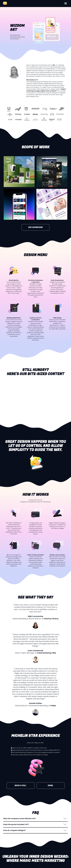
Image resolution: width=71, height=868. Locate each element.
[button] (66, 4)
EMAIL (51, 786)
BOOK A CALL (20, 786)
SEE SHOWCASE (35, 227)
